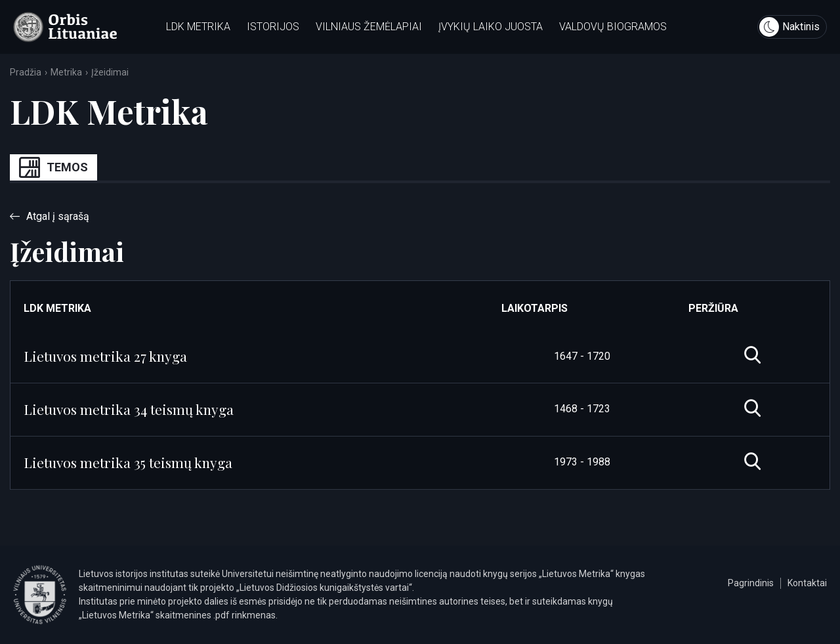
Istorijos (273, 27)
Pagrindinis (751, 583)
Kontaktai (807, 583)
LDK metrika (198, 27)
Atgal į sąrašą (50, 216)
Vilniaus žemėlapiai (369, 27)
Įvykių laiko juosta (491, 27)
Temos (53, 167)
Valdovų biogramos (613, 27)
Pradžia (26, 72)
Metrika (66, 72)
